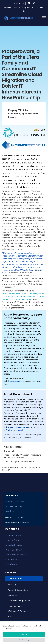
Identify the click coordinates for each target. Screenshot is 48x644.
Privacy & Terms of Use (14, 517)
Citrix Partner (11, 559)
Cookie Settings (24, 640)
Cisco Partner (12, 564)
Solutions (10, 511)
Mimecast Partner (13, 550)
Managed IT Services (15, 501)
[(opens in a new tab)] (15, 381)
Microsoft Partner (13, 535)
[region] (24, 633)
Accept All (24, 634)
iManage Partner (13, 540)
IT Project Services (14, 506)
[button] (24, 11)
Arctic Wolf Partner (14, 545)
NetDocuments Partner (16, 555)
